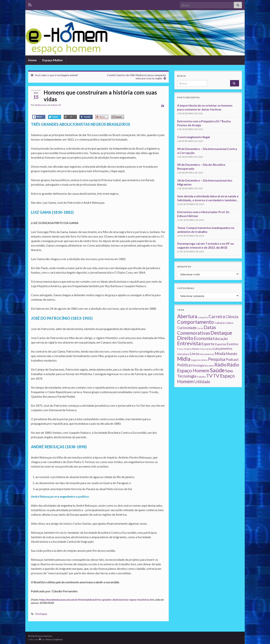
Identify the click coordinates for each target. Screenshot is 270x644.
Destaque (41, 614)
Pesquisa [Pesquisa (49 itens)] (217, 359)
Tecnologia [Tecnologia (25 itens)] (187, 376)
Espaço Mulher (53, 60)
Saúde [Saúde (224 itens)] (217, 370)
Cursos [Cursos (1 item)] (200, 328)
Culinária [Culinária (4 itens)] (219, 323)
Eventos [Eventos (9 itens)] (233, 344)
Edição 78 (56, 105)
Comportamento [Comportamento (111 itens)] (195, 322)
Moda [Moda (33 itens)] (220, 353)
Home (32, 60)
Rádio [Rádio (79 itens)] (220, 365)
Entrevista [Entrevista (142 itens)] (189, 343)
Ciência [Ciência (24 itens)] (232, 317)
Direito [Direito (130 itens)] (185, 338)
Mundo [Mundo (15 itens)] (232, 354)
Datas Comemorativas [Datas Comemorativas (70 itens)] (197, 330)
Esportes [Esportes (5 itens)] (221, 344)
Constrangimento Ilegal (193, 137)
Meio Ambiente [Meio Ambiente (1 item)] (207, 354)
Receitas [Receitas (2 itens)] (209, 366)
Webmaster (41, 105)
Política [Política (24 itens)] (184, 365)
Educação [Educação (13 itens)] (220, 339)
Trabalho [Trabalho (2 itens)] (201, 377)
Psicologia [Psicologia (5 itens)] (198, 365)
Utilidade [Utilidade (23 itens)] (202, 382)
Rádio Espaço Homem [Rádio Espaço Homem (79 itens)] (208, 367)
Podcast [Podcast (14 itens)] (232, 359)
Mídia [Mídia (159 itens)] (184, 359)
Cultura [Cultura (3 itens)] (229, 323)
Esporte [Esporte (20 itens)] (208, 344)
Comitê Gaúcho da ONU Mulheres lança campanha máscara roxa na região (136, 77)
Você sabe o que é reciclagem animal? (56, 75)
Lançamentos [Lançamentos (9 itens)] (223, 348)
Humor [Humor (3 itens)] (196, 349)
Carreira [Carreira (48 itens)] (217, 316)
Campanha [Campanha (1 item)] (203, 317)
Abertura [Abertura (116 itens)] (187, 316)
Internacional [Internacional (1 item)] (207, 349)
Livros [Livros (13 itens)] (194, 354)
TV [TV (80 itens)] (209, 376)
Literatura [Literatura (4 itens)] (183, 354)
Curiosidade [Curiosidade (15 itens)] (187, 328)
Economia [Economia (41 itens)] (203, 338)
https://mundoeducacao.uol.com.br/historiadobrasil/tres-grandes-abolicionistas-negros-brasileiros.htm (97, 600)
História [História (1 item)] (188, 349)
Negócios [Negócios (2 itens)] (196, 360)
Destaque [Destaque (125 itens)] (221, 333)
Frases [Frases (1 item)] (180, 349)
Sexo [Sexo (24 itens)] (229, 371)
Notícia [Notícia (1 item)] (204, 360)
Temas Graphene (54, 639)
